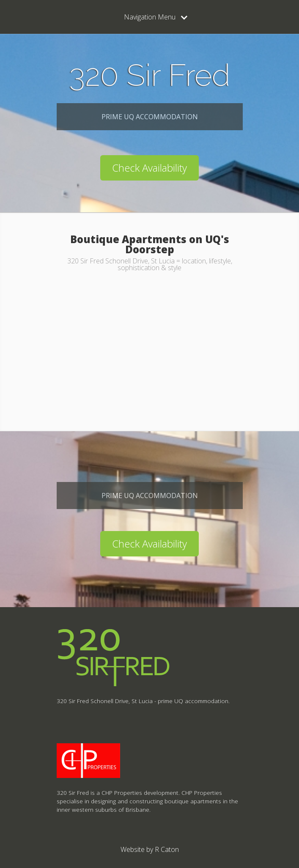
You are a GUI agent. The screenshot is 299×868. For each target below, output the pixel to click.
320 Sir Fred (149, 75)
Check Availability (149, 168)
